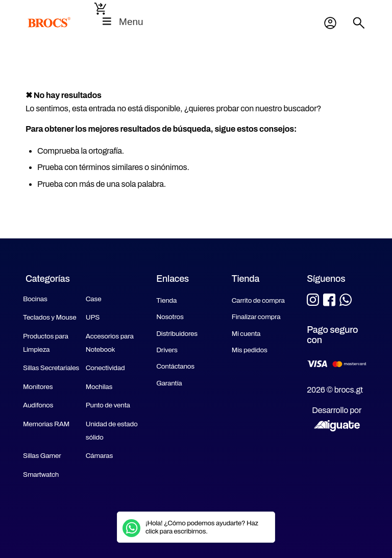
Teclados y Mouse (50, 317)
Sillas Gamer (42, 456)
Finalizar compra (256, 317)
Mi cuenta (330, 23)
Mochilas (99, 387)
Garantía (169, 383)
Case (94, 299)
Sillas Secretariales (51, 368)
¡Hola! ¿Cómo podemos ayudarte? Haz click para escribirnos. (202, 527)
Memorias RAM (46, 424)
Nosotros (170, 317)
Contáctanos (175, 366)
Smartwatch (41, 475)
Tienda (166, 300)
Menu (122, 22)
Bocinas (35, 299)
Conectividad (105, 368)
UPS (93, 317)
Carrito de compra (258, 300)
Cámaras (99, 456)
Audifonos (38, 405)
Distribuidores (177, 334)
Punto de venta (108, 405)
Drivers (167, 350)
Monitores (38, 387)
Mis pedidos (250, 350)
